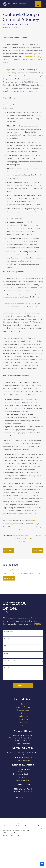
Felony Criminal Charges (22, 538)
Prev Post (8, 551)
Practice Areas (23, 710)
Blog (23, 725)
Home (23, 704)
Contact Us (23, 722)
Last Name (9, 639)
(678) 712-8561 (23, 777)
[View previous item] (4, 589)
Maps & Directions (23, 744)
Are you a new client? (13, 660)
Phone (7, 646)
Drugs (35, 535)
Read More (9, 578)
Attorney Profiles (23, 707)
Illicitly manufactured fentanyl (15, 304)
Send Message (23, 686)
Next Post (38, 551)
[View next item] (12, 589)
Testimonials (23, 716)
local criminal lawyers (32, 57)
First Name (9, 632)
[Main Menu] (38, 4)
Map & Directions (23, 798)
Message (8, 667)
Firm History (23, 719)
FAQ (23, 713)
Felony (41, 535)
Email (6, 653)
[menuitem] (23, 704)
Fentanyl (6, 70)
